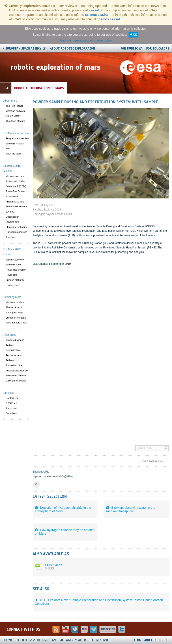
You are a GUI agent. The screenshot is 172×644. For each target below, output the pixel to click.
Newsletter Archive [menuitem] (16, 375)
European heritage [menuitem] (16, 318)
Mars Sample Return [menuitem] (17, 323)
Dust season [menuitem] (12, 217)
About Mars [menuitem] (10, 101)
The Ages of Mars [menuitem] (15, 121)
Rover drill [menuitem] (11, 275)
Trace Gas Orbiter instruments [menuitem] (15, 194)
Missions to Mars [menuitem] (15, 302)
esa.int (94, 10)
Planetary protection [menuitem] (17, 227)
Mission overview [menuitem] (15, 176)
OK (135, 35)
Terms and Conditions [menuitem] (11, 411)
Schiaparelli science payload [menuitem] (16, 209)
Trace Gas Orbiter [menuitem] (15, 181)
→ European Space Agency (22, 49)
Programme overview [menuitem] (17, 138)
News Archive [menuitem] (13, 350)
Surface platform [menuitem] (15, 280)
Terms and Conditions (151, 640)
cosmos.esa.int (108, 19)
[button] (36, 484)
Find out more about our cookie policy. (86, 40)
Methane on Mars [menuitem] (15, 111)
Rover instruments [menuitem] (16, 270)
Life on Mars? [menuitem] (13, 116)
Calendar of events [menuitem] (16, 381)
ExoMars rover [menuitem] (14, 265)
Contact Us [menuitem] (12, 398)
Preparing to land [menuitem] (15, 202)
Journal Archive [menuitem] (14, 365)
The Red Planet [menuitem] (14, 106)
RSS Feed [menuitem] (11, 403)
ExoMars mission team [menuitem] (15, 146)
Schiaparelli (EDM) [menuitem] (16, 186)
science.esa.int (97, 15)
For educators (158, 49)
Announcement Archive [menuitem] (14, 358)
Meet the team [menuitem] (13, 154)
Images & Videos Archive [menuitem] (15, 343)
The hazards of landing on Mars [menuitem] (14, 310)
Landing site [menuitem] (12, 222)
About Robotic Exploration (72, 49)
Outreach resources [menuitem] (16, 232)
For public (129, 49)
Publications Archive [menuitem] (17, 371)
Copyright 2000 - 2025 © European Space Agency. (57, 640)
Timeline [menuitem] (10, 237)
